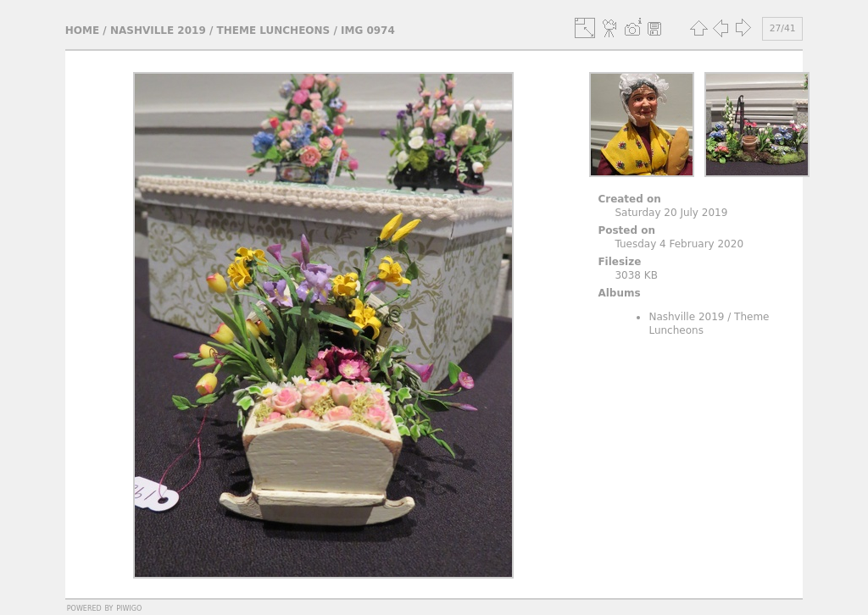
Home (82, 30)
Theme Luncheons (274, 30)
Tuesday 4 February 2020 (679, 244)
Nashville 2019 (158, 30)
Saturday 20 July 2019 (671, 213)
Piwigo (129, 607)
